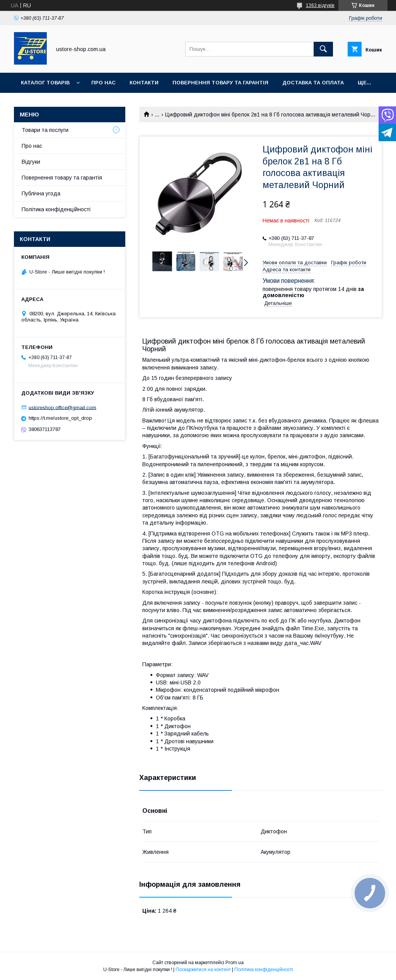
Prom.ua (235, 963)
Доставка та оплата (313, 83)
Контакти (144, 83)
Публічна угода (41, 193)
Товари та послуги (45, 130)
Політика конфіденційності (56, 209)
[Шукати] (323, 49)
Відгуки (31, 162)
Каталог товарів (45, 83)
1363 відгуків (320, 5)
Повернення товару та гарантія (62, 178)
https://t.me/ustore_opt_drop (60, 418)
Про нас (103, 83)
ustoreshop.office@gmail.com (62, 407)
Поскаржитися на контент (203, 970)
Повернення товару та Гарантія (220, 83)
